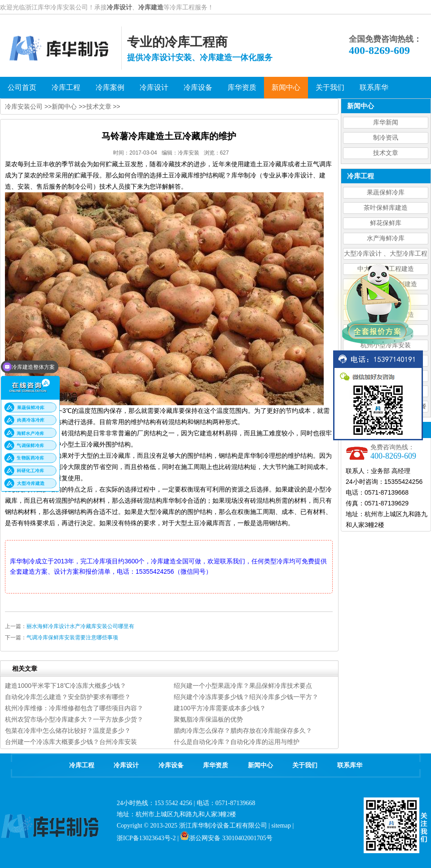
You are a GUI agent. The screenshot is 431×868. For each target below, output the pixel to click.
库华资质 (215, 765)
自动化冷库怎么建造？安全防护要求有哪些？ (68, 697)
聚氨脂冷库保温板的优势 (208, 719)
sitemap (281, 826)
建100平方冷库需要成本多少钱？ (220, 708)
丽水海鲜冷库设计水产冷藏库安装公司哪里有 (80, 626)
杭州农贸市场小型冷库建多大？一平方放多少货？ (74, 719)
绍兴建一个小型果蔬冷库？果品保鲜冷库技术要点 (243, 686)
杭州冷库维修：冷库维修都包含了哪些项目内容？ (74, 708)
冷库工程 (82, 765)
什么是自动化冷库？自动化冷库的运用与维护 (237, 742)
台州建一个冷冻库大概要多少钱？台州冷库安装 (71, 742)
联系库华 (350, 765)
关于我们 (305, 765)
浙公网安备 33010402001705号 (226, 838)
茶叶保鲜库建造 (386, 208)
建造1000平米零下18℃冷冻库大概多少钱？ (66, 686)
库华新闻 (386, 122)
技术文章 (386, 153)
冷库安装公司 (24, 106)
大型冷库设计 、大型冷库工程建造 (386, 255)
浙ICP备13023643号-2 (146, 838)
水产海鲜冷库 (386, 238)
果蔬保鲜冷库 (386, 193)
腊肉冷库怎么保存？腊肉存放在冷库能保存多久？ (243, 731)
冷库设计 (119, 7)
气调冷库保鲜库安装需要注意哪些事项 (72, 638)
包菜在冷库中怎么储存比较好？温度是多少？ (68, 731)
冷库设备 (171, 765)
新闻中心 (64, 106)
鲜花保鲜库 (386, 223)
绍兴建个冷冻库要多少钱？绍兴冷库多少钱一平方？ (246, 697)
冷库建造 (151, 7)
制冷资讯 (386, 138)
